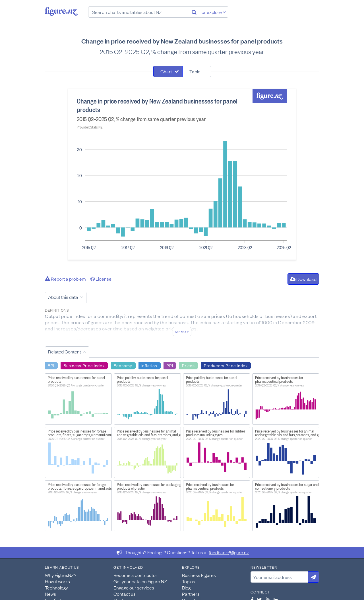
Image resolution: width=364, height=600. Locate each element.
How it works (57, 581)
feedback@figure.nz (229, 552)
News (50, 594)
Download (303, 279)
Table (195, 71)
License (101, 279)
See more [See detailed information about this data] (182, 332)
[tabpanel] (182, 174)
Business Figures (199, 575)
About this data (63, 297)
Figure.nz (61, 11)
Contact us (125, 594)
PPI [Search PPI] (170, 365)
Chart (166, 71)
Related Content (65, 351)
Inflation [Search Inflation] (149, 365)
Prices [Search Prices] (188, 365)
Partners (191, 594)
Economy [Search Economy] (123, 365)
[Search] (194, 12)
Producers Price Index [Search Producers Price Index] (226, 365)
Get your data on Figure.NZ (140, 581)
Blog (186, 587)
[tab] (168, 71)
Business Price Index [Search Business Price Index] (84, 365)
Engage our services (134, 587)
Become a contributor (135, 575)
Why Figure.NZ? (61, 575)
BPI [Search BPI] (51, 365)
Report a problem (65, 279)
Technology (56, 587)
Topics (189, 581)
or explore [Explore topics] (214, 12)
